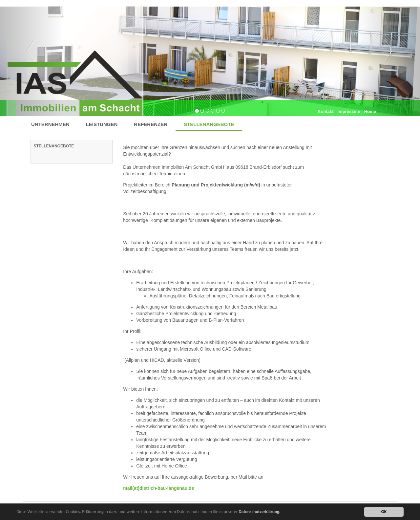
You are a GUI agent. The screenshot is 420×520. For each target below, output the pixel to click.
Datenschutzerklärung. (259, 512)
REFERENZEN (151, 124)
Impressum (349, 111)
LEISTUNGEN (102, 124)
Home (370, 111)
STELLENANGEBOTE (209, 124)
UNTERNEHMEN (50, 124)
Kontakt (325, 111)
